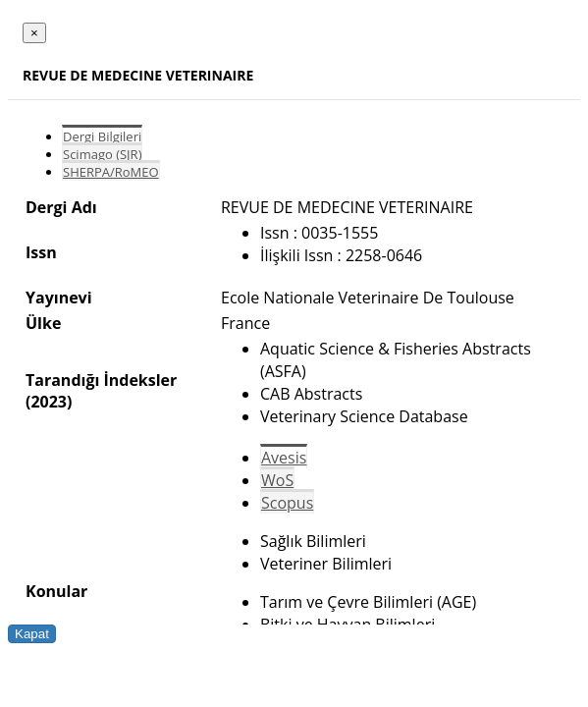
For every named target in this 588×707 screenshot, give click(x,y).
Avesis (284, 458)
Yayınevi (59, 298)
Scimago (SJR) (102, 154)
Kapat (32, 634)
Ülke (43, 323)
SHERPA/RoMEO (111, 172)
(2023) (49, 402)
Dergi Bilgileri (102, 136)
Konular (56, 591)
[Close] (34, 33)
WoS (277, 480)
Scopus (287, 503)
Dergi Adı (61, 207)
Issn (41, 252)
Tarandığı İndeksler (101, 380)
